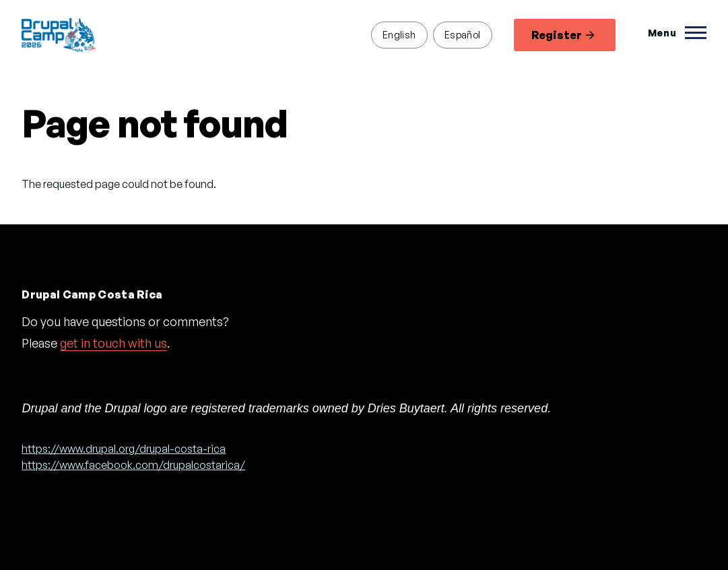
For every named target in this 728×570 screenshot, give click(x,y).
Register (563, 35)
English (399, 34)
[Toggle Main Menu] (677, 33)
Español (463, 34)
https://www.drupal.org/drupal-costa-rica (124, 449)
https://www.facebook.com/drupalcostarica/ (133, 465)
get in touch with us (113, 343)
